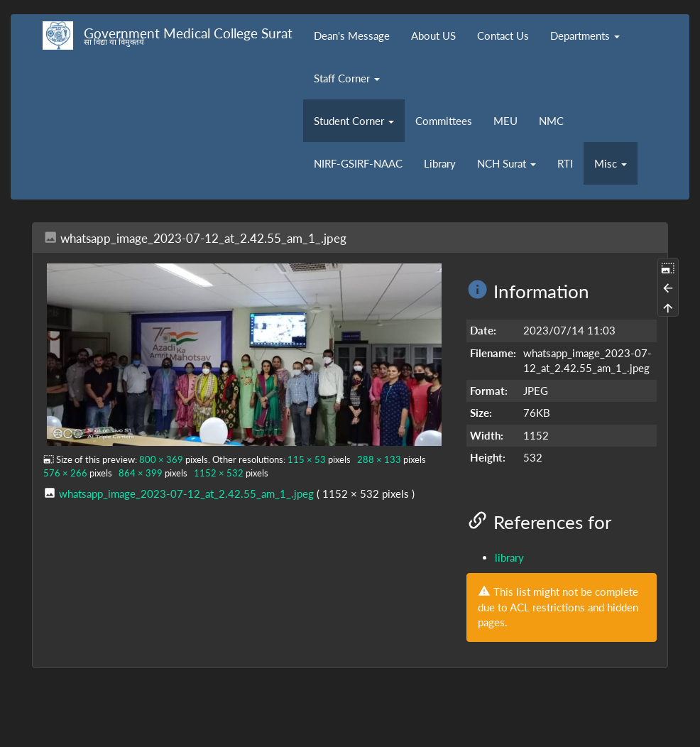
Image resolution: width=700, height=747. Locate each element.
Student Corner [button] (354, 121)
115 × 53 (307, 459)
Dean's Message (352, 36)
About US (433, 36)
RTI (565, 163)
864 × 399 (141, 473)
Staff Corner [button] (347, 78)
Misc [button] (611, 163)
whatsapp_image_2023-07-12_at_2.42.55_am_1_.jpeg (186, 494)
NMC (551, 121)
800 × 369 (161, 459)
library (509, 557)
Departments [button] (585, 36)
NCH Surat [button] (507, 163)
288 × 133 (379, 459)
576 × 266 (65, 473)
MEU (505, 121)
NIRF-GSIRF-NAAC (358, 163)
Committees (444, 121)
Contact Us (503, 36)
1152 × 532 (219, 473)
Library (440, 163)
